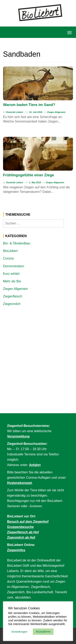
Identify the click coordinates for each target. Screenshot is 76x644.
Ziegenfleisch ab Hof (23, 532)
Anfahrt (35, 465)
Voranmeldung (18, 436)
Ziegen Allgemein (56, 112)
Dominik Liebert (15, 112)
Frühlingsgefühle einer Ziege (28, 175)
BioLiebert (10, 251)
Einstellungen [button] (19, 632)
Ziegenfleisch (13, 296)
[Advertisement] (38, 350)
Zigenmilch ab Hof (21, 537)
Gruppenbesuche (20, 527)
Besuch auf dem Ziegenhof (28, 522)
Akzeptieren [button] (43, 632)
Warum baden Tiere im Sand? (29, 105)
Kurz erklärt (11, 274)
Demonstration (14, 266)
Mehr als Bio (12, 281)
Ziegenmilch (12, 304)
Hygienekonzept (20, 483)
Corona (8, 258)
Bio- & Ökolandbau (17, 243)
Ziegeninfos (16, 550)
